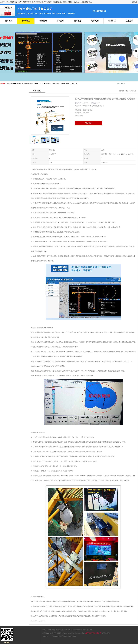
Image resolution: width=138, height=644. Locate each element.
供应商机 (26, 21)
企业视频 (43, 21)
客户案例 (95, 21)
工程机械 (86, 106)
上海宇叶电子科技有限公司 (93, 633)
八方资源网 (53, 637)
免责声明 (60, 637)
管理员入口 (66, 637)
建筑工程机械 (94, 106)
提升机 (102, 106)
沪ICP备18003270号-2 (78, 633)
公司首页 (9, 21)
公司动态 (78, 21)
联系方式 (129, 21)
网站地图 (73, 637)
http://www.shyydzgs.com (38, 621)
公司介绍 (60, 21)
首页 (127, 91)
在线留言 (88, 123)
